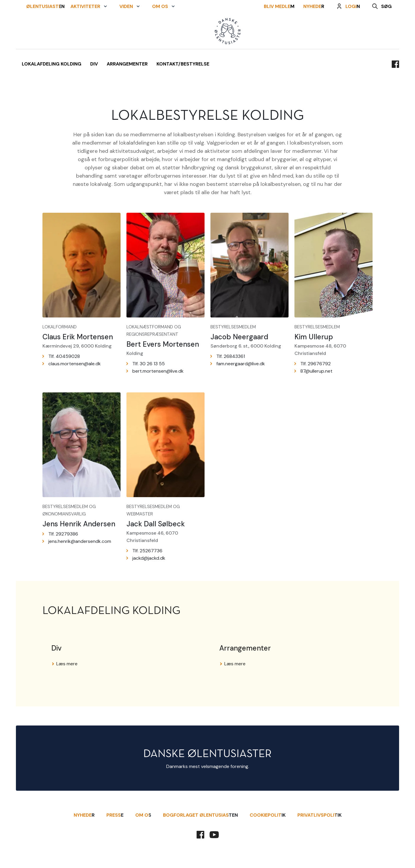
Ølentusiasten (42, 31)
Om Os (143, 815)
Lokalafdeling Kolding (52, 64)
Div (94, 64)
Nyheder (317, 31)
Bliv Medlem (282, 31)
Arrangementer (127, 64)
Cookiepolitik (268, 815)
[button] (89, 31)
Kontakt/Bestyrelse (183, 64)
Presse (115, 815)
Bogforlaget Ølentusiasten (200, 815)
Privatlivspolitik (320, 815)
